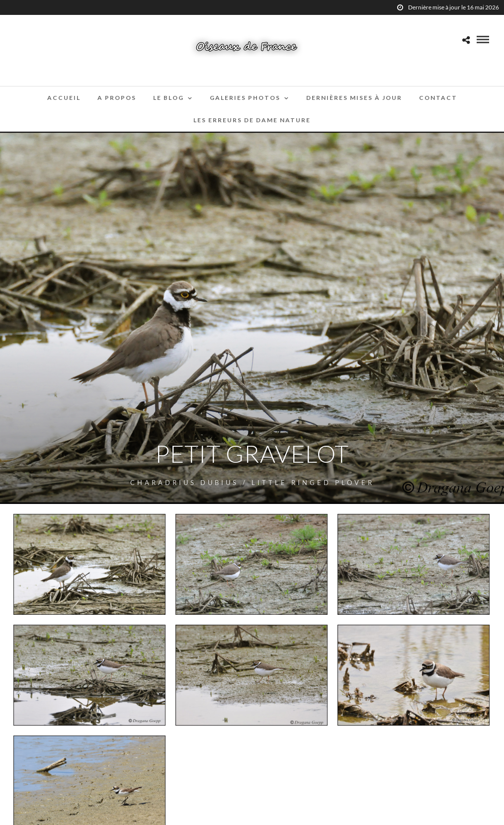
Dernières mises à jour (354, 98)
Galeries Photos (245, 98)
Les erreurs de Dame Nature (252, 120)
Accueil (64, 98)
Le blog (168, 98)
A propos (117, 98)
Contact (438, 98)
